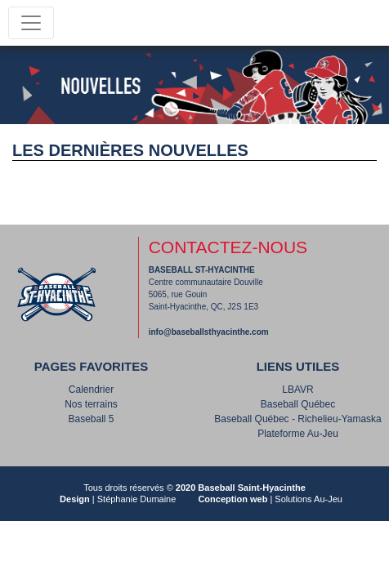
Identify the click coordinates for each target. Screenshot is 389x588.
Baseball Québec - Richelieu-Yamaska (298, 419)
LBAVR (297, 390)
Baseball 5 (91, 419)
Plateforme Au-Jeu (298, 434)
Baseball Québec (298, 404)
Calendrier (91, 390)
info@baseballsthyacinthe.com (209, 332)
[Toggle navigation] (31, 23)
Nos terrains (91, 404)
